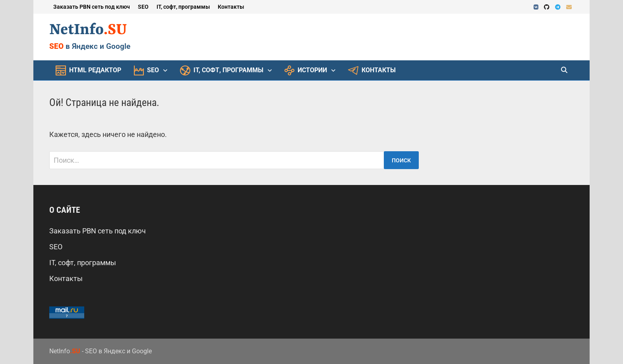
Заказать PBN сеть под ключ (92, 7)
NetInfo (88, 30)
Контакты (231, 7)
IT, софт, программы (183, 7)
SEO (143, 7)
